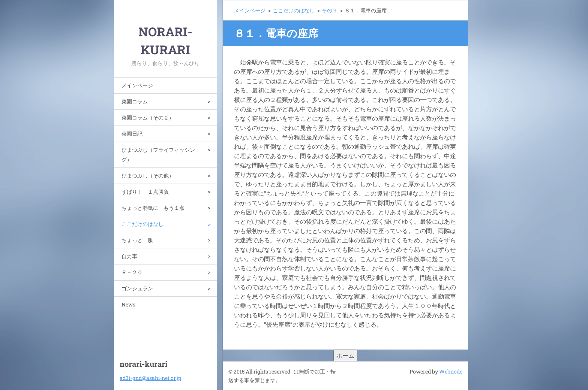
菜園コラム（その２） (148, 117)
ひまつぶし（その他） (148, 176)
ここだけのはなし (142, 224)
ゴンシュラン (137, 288)
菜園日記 (132, 134)
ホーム (345, 355)
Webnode (451, 371)
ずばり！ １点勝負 (145, 192)
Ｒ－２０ (132, 272)
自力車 (129, 256)
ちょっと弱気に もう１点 (153, 208)
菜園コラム (135, 101)
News (128, 304)
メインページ (137, 85)
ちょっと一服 (137, 240)
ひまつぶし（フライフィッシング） (158, 155)
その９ (330, 10)
